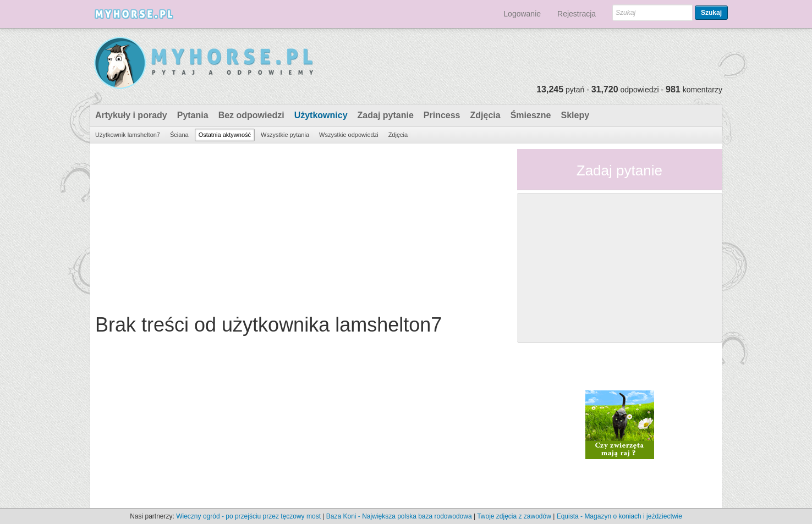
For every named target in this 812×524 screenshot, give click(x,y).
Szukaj (711, 13)
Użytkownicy (321, 115)
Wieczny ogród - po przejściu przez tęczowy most (248, 516)
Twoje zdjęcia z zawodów (514, 516)
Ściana (179, 135)
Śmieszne (531, 115)
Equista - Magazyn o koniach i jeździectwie (619, 516)
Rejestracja (577, 14)
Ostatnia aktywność (225, 135)
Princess (442, 115)
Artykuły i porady (131, 115)
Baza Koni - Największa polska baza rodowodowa (399, 516)
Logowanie (522, 14)
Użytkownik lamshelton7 (128, 135)
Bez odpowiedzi (251, 115)
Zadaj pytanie (386, 115)
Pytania (193, 115)
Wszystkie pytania (285, 135)
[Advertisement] (299, 226)
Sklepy (575, 115)
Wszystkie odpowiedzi (349, 135)
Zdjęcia (485, 115)
